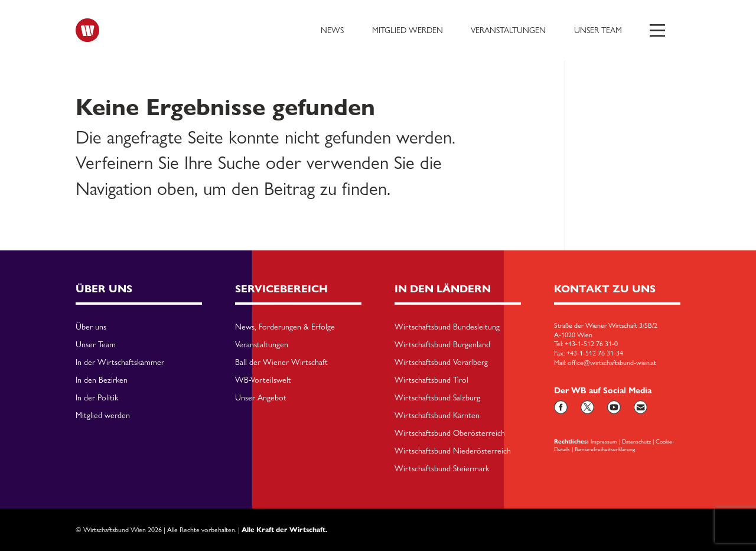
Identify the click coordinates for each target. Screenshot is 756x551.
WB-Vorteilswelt (263, 380)
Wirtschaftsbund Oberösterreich (450, 433)
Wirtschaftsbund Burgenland (442, 345)
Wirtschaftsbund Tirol (431, 380)
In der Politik (97, 398)
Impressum (604, 441)
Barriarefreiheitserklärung (605, 449)
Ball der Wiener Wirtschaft (281, 363)
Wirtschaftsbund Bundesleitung (447, 327)
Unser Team (598, 30)
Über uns (91, 327)
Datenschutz (636, 441)
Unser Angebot (261, 398)
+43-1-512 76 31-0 (591, 344)
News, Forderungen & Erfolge (285, 327)
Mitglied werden (408, 30)
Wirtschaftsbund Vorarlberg (441, 363)
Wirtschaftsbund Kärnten (437, 416)
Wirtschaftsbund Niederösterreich (453, 451)
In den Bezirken (102, 380)
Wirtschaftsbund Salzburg (437, 398)
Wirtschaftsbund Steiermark (442, 469)
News (332, 30)
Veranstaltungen (508, 30)
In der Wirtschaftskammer (120, 363)
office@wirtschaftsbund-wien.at (612, 363)
